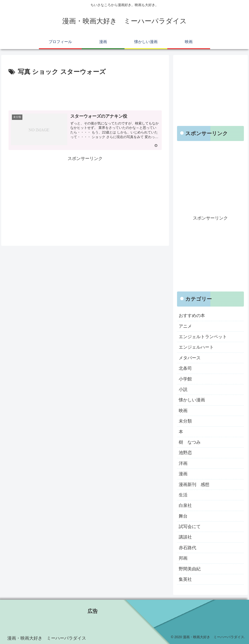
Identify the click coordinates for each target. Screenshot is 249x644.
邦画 (183, 558)
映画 (183, 411)
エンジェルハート (196, 347)
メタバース (190, 358)
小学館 (185, 379)
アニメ (185, 326)
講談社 (185, 537)
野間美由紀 (190, 569)
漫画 (183, 474)
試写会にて (190, 527)
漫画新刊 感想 (194, 485)
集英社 (185, 579)
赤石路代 (187, 548)
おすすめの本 (192, 316)
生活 (183, 495)
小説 (183, 389)
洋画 (183, 463)
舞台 (183, 516)
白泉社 (185, 505)
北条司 (185, 368)
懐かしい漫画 (192, 400)
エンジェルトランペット (203, 337)
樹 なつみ (190, 442)
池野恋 (185, 453)
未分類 (185, 421)
